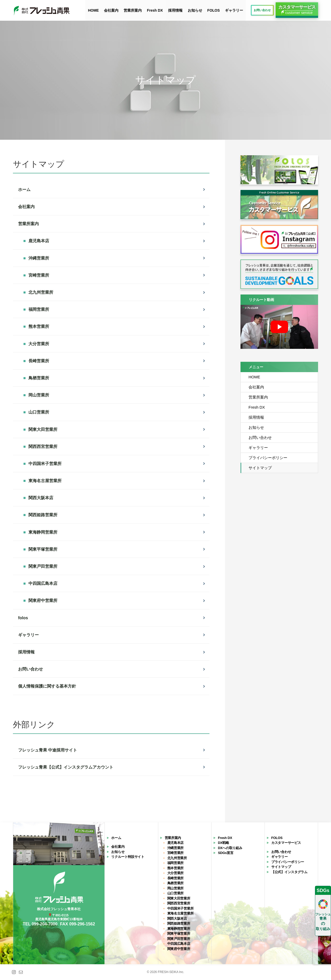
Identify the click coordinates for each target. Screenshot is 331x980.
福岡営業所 (176, 863)
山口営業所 (176, 893)
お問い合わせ (31, 669)
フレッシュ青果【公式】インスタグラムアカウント (66, 767)
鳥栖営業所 (176, 883)
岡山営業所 (176, 888)
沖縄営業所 (176, 848)
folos (23, 618)
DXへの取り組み (230, 848)
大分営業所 (176, 873)
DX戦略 (224, 843)
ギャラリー (234, 10)
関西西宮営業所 (179, 904)
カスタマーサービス (286, 843)
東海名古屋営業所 (180, 914)
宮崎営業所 (176, 853)
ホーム (24, 190)
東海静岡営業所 (179, 929)
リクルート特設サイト (128, 857)
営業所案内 (133, 10)
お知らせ (195, 10)
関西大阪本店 (177, 919)
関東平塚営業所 (179, 934)
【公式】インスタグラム (289, 872)
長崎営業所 (176, 878)
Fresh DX (155, 10)
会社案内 (111, 10)
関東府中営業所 (179, 949)
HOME (93, 10)
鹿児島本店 (176, 843)
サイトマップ (260, 468)
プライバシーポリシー (268, 458)
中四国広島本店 (179, 944)
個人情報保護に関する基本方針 (47, 686)
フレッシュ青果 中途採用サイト (48, 750)
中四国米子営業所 (180, 908)
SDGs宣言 (226, 853)
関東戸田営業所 (179, 939)
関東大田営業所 (179, 898)
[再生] (279, 327)
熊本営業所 (176, 868)
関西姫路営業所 (179, 924)
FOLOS (214, 10)
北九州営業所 (177, 858)
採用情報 (175, 10)
